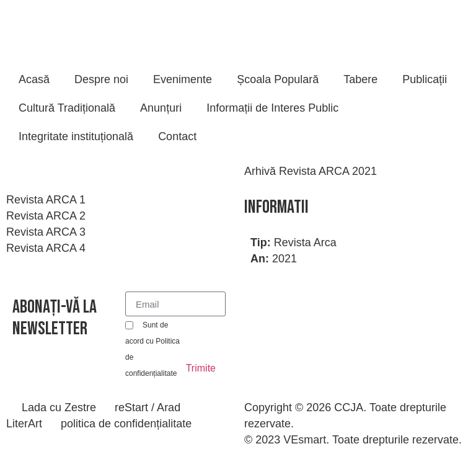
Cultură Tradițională (67, 108)
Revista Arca (305, 243)
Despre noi (101, 79)
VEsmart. (306, 440)
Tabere (360, 79)
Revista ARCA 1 (46, 200)
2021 (284, 259)
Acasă (34, 79)
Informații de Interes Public (272, 108)
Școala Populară (278, 79)
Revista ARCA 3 (46, 232)
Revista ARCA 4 (46, 248)
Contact (177, 136)
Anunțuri (161, 108)
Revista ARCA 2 (46, 216)
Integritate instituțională (76, 136)
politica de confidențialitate (126, 424)
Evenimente (183, 79)
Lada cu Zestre (59, 407)
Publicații (425, 79)
